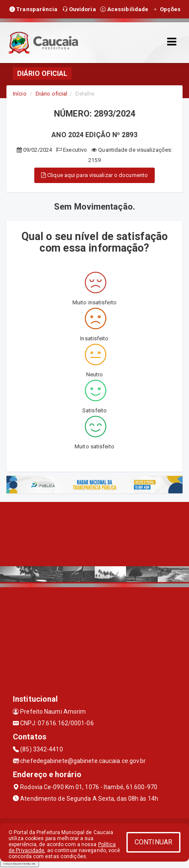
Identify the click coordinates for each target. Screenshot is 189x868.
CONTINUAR (153, 842)
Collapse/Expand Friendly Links (19, 864)
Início (20, 94)
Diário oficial (51, 94)
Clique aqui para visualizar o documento (94, 175)
